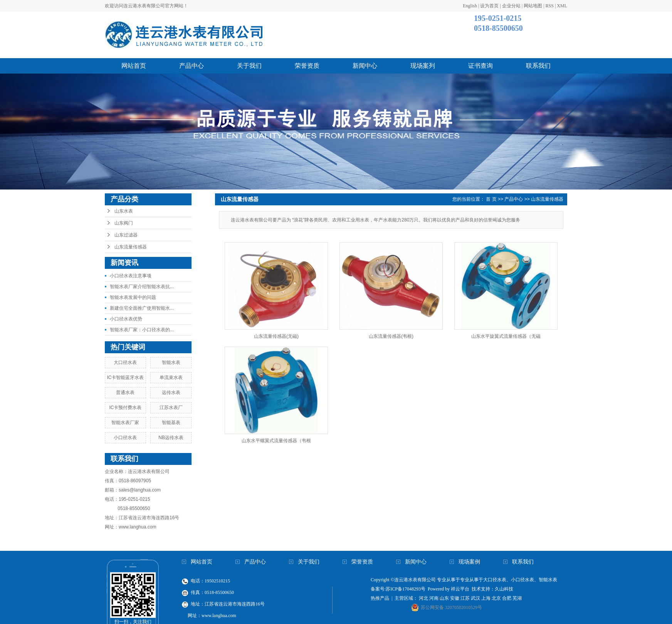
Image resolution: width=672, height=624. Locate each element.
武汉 (475, 598)
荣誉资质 (307, 66)
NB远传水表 (171, 438)
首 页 (491, 199)
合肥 (507, 598)
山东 (444, 598)
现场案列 (423, 66)
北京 (496, 598)
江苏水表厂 (171, 408)
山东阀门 (124, 223)
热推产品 (380, 598)
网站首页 (134, 66)
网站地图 (533, 6)
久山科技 (504, 589)
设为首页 (489, 6)
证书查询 (480, 66)
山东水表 (124, 211)
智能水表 (171, 362)
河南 (434, 598)
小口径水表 (125, 438)
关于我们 (249, 66)
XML (562, 6)
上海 (486, 598)
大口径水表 (125, 362)
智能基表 (171, 423)
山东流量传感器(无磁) (276, 336)
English (470, 6)
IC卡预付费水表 (125, 408)
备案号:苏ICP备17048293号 (398, 589)
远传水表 (171, 393)
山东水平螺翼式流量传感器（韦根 (276, 441)
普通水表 (125, 393)
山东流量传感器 (131, 247)
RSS (550, 6)
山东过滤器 (126, 235)
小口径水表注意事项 (131, 276)
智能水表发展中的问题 (133, 297)
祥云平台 (460, 589)
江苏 (465, 598)
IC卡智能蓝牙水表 (125, 377)
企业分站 (511, 6)
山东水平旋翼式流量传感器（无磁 (506, 336)
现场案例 (469, 562)
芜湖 (517, 598)
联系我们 (538, 66)
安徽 (455, 598)
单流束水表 (171, 377)
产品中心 (192, 66)
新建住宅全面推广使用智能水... (142, 308)
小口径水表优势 (126, 319)
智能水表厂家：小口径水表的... (142, 330)
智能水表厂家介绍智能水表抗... (142, 287)
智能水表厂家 (125, 423)
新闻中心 (365, 66)
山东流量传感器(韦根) (391, 336)
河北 (423, 598)
